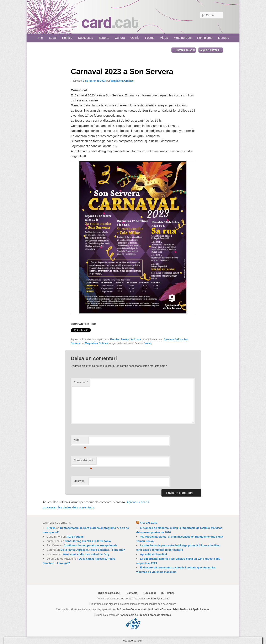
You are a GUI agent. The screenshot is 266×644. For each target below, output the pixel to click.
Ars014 (51, 528)
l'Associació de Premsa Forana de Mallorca (145, 615)
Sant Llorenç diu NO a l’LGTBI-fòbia (88, 541)
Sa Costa (136, 339)
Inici (41, 38)
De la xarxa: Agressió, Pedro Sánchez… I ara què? (93, 550)
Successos (86, 38)
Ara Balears (148, 523)
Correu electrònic (84, 461)
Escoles (115, 339)
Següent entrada (211, 50)
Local (53, 38)
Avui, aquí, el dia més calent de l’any (86, 554)
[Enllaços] (150, 593)
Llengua (224, 38)
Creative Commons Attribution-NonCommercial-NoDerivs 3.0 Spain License (165, 609)
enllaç (148, 343)
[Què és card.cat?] (109, 593)
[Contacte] (132, 593)
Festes (150, 38)
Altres (164, 38)
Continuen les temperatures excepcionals (91, 545)
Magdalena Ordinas (122, 81)
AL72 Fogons (75, 537)
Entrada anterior (184, 50)
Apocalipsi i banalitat (154, 554)
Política (67, 38)
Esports (104, 38)
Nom (80, 441)
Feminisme (205, 38)
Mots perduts (183, 38)
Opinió (135, 38)
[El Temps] (167, 593)
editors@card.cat (159, 599)
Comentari (81, 382)
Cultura (120, 38)
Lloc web (79, 481)
